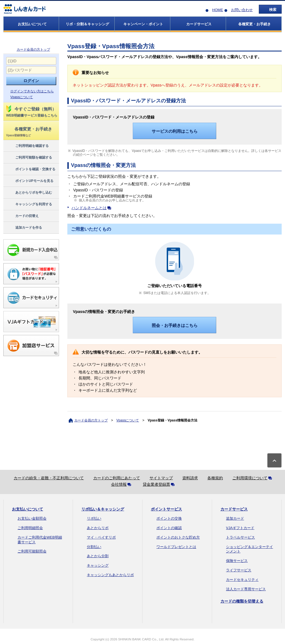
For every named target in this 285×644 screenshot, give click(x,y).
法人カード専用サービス (246, 589)
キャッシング (98, 565)
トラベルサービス (240, 537)
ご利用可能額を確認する (29, 158)
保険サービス (237, 561)
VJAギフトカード (240, 528)
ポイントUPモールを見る (30, 181)
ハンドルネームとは (92, 208)
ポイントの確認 (169, 528)
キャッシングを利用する (29, 204)
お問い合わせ (242, 10)
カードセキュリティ (242, 580)
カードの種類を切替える (242, 601)
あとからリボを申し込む (29, 193)
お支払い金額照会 (32, 518)
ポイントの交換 (169, 518)
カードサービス (234, 509)
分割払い (94, 547)
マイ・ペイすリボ (101, 537)
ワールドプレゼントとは (176, 547)
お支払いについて (28, 509)
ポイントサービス (166, 509)
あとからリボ (98, 528)
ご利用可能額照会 (32, 551)
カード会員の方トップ (33, 50)
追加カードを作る (24, 228)
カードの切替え (22, 216)
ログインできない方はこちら (32, 91)
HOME (218, 10)
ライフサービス (239, 570)
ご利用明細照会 (30, 528)
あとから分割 (98, 556)
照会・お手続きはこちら (175, 325)
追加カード (235, 518)
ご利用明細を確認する (27, 146)
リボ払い (94, 518)
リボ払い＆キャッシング (103, 509)
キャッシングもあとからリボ (110, 575)
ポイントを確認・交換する (30, 169)
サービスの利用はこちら (175, 131)
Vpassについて (22, 97)
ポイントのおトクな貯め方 (178, 537)
